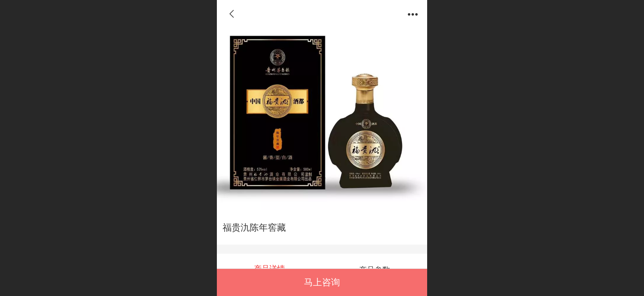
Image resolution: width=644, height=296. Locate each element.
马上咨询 (322, 282)
